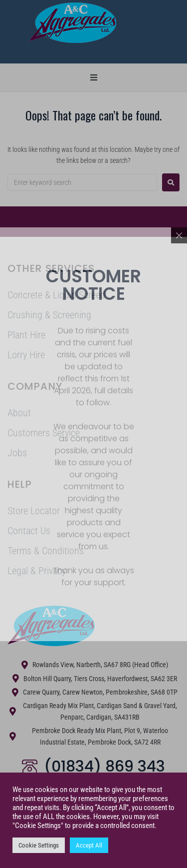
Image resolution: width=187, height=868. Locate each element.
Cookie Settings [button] (39, 845)
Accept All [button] (89, 845)
